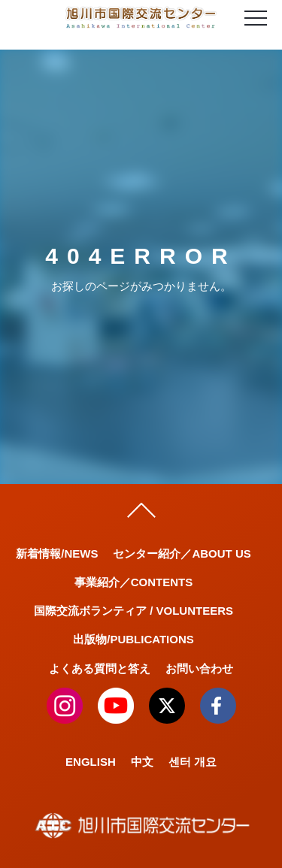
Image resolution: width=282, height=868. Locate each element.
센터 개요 (193, 762)
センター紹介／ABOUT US (182, 553)
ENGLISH (91, 762)
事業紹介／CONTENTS (134, 582)
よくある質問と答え (100, 668)
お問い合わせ (199, 668)
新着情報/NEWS (57, 553)
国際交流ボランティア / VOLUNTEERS (133, 611)
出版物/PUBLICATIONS (133, 639)
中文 (142, 762)
